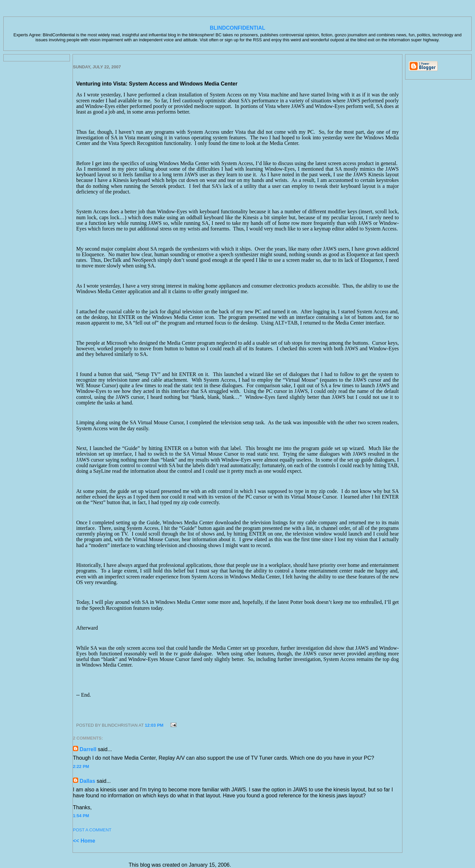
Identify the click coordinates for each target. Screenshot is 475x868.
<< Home (84, 841)
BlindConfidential (237, 28)
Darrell (88, 749)
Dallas (87, 781)
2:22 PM (81, 766)
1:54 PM (81, 816)
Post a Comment (92, 830)
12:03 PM (154, 725)
